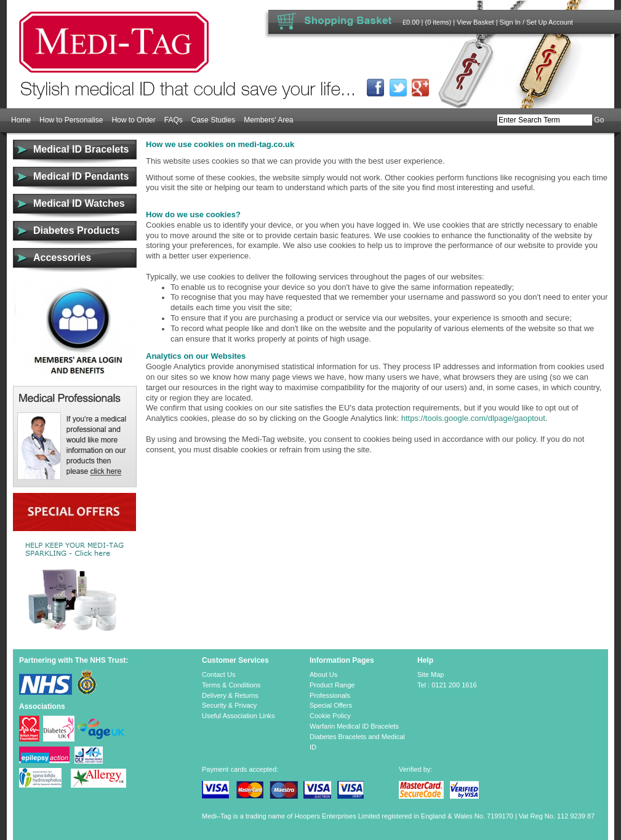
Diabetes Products (76, 230)
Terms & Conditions (231, 685)
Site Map (431, 674)
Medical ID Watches (79, 203)
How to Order (133, 120)
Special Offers (331, 705)
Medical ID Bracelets (81, 149)
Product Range (332, 685)
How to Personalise (71, 120)
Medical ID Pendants (81, 176)
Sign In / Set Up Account (536, 22)
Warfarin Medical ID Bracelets (354, 726)
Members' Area (268, 120)
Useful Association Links (238, 716)
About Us (323, 674)
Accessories (62, 258)
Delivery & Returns (230, 695)
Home (21, 120)
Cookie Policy (330, 716)
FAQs (174, 120)
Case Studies (213, 120)
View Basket (475, 22)
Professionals (330, 695)
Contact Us (218, 674)
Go (599, 120)
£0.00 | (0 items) (427, 22)
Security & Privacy (229, 705)
